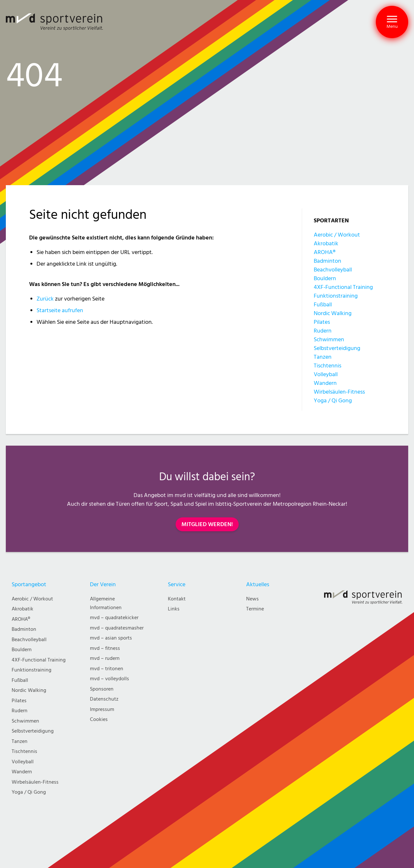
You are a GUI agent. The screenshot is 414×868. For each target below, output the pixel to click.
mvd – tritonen (107, 669)
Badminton (327, 261)
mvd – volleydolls (109, 679)
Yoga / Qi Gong (333, 401)
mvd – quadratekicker (114, 618)
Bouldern (325, 278)
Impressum (102, 709)
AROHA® (325, 252)
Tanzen (323, 357)
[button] (392, 22)
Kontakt (177, 599)
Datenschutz (104, 699)
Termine (255, 609)
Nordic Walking (333, 313)
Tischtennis (327, 366)
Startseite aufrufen (60, 310)
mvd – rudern (105, 658)
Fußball (323, 305)
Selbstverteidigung (337, 348)
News (252, 599)
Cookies (99, 720)
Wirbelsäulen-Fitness (339, 392)
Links (174, 609)
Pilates (322, 322)
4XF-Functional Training (343, 287)
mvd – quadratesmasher (117, 628)
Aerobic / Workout (337, 235)
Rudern (323, 331)
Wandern (325, 383)
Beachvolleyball (333, 270)
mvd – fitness (105, 648)
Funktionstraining (336, 296)
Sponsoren (102, 689)
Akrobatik (326, 243)
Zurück (45, 299)
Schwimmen (329, 339)
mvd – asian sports (111, 638)
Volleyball (326, 374)
